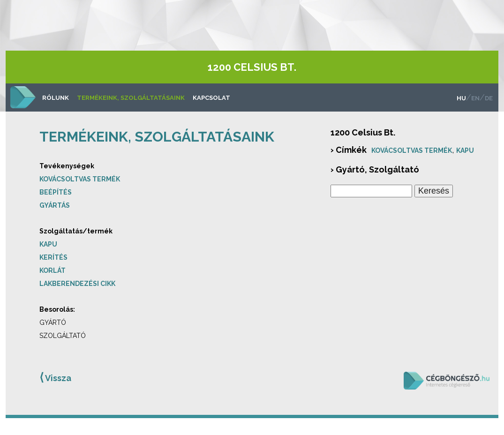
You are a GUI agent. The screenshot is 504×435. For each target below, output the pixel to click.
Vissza (55, 377)
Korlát (53, 270)
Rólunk (56, 98)
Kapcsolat (211, 98)
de (489, 98)
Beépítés (56, 192)
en (475, 98)
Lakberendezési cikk (77, 284)
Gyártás (55, 205)
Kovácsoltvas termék (80, 179)
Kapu (48, 244)
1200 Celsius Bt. (252, 67)
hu (461, 98)
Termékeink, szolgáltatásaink (131, 98)
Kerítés (53, 257)
